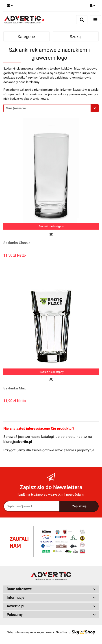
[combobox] (51, 108)
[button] (51, 589)
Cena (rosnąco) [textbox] (16, 108)
